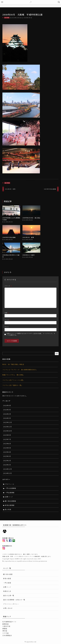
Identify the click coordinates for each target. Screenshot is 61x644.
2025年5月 (7, 448)
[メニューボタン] (2, 2)
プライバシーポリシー (11, 604)
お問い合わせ (8, 608)
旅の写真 (7, 18)
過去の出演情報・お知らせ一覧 (14, 600)
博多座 (5, 631)
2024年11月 (7, 473)
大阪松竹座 (6, 626)
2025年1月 (7, 465)
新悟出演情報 (10, 505)
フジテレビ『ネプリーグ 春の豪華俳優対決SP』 (20, 370)
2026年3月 (7, 410)
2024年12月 (7, 469)
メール (7, 320)
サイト (7, 327)
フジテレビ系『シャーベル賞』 (13, 380)
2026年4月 (7, 406)
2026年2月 (7, 414)
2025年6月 (7, 444)
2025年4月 (7, 452)
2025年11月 (7, 427)
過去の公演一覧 (9, 595)
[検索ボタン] (59, 2)
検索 (57, 354)
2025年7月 (7, 439)
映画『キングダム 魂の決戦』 (13, 375)
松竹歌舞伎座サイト (9, 622)
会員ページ (9, 497)
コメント (8, 286)
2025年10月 (7, 431)
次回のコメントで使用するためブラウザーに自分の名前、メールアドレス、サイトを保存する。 (31, 334)
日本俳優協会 (7, 635)
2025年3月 (7, 456)
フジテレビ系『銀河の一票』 (13, 385)
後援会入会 (7, 591)
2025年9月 (7, 435)
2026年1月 (7, 418)
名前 (7, 313)
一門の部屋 (7, 583)
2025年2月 (7, 461)
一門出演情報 (10, 493)
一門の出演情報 (10, 488)
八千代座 (6, 633)
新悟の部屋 (7, 579)
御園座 (5, 629)
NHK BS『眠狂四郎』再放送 (13, 364)
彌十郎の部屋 (8, 574)
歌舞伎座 (6, 624)
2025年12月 (7, 422)
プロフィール (10, 484)
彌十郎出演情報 (10, 501)
